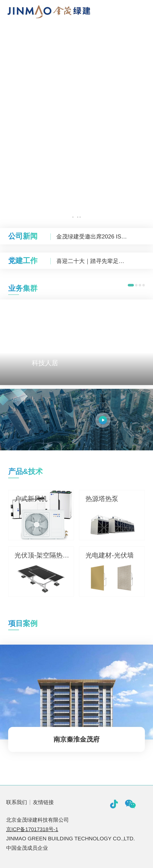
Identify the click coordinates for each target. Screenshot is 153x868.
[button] (73, 217)
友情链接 (43, 802)
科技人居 (45, 363)
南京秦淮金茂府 (76, 739)
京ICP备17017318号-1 (32, 829)
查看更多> (125, 471)
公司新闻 (23, 236)
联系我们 (17, 802)
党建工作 (23, 261)
